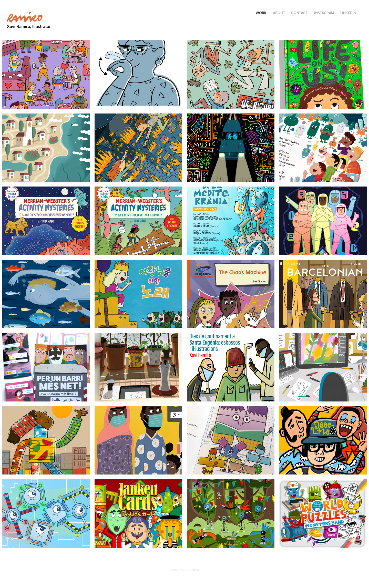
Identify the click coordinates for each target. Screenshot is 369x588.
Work (261, 13)
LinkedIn (348, 13)
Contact (299, 13)
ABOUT (279, 13)
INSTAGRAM (324, 13)
